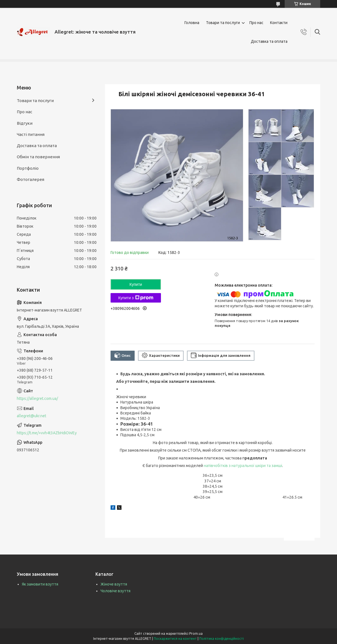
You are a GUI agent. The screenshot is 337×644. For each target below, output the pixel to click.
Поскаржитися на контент (175, 639)
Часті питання (31, 134)
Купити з (136, 298)
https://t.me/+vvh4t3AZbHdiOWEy (47, 433)
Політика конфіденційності (222, 639)
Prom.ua (196, 634)
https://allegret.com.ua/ (37, 398)
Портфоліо (28, 168)
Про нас (256, 23)
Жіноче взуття (114, 584)
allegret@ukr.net (31, 416)
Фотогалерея (31, 179)
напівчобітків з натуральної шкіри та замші (243, 466)
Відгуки (25, 123)
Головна (192, 23)
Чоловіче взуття (115, 591)
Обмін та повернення (38, 157)
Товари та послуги (223, 23)
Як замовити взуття (40, 584)
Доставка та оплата (269, 41)
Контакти (279, 23)
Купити (136, 284)
